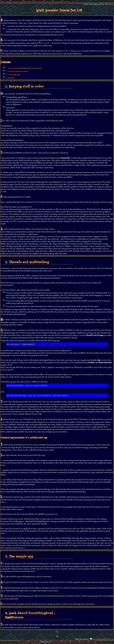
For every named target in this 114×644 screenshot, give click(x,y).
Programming (17, 2)
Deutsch (110, 4)
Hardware (58, 2)
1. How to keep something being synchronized (24, 68)
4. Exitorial (10, 78)
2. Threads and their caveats (17, 71)
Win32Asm (28, 2)
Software (48, 2)
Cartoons (84, 642)
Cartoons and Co (70, 2)
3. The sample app (13, 75)
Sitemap (92, 642)
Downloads (39, 2)
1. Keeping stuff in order (24, 86)
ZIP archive (45, 43)
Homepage (23, 642)
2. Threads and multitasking (27, 262)
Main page (5, 2)
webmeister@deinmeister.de (103, 639)
